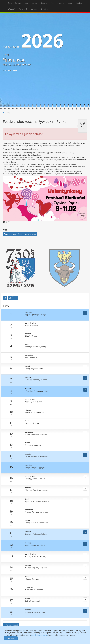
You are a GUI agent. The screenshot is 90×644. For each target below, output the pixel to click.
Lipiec (70, 3)
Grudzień (44, 9)
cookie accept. (11, 638)
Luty (26, 3)
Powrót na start (11, 625)
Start (10, 3)
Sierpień (79, 3)
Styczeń (18, 3)
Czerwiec (61, 3)
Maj (52, 3)
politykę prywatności (39, 635)
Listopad (34, 9)
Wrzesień (12, 9)
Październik (23, 9)
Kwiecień (44, 3)
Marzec (34, 3)
